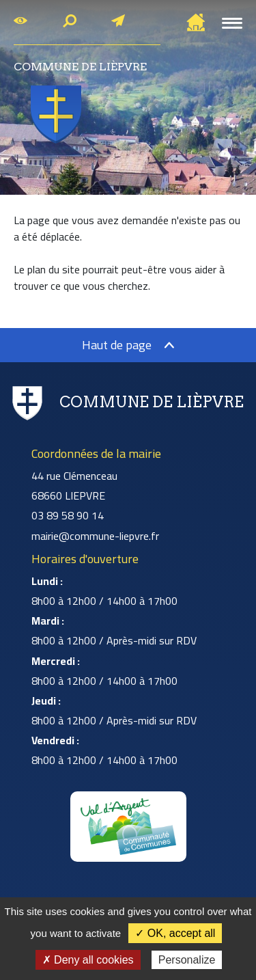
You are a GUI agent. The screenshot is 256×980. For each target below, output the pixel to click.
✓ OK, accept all (175, 933)
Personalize (187, 960)
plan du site (54, 269)
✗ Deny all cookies (88, 960)
